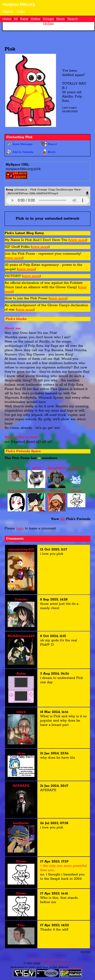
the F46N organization (56, 963)
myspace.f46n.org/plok (23, 169)
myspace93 (77, 967)
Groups (49, 19)
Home (7, 19)
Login (21, 12)
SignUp (8, 12)
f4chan (48, 23)
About (34, 960)
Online (35, 19)
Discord (60, 960)
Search (73, 19)
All (16, 19)
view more (78, 240)
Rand (24, 19)
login (20, 528)
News (61, 19)
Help (42, 960)
